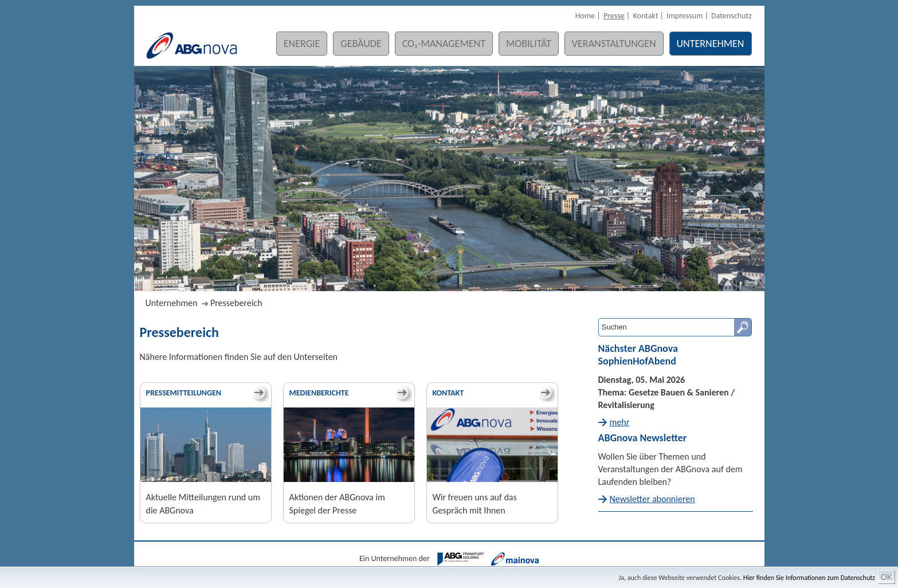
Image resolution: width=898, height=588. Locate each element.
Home (585, 16)
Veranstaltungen (614, 44)
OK (887, 577)
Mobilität (529, 44)
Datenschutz (731, 16)
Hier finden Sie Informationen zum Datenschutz (809, 578)
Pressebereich (236, 303)
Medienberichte (319, 393)
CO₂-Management (444, 44)
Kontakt (645, 16)
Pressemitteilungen (184, 393)
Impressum (685, 16)
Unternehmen (711, 44)
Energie (302, 44)
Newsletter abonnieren (652, 499)
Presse (614, 16)
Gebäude (361, 44)
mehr (620, 422)
